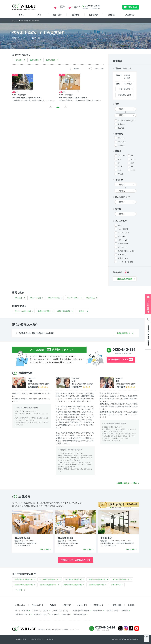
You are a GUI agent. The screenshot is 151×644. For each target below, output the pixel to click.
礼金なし (121, 128)
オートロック (123, 247)
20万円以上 (91, 298)
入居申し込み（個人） (40, 611)
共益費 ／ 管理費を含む (127, 121)
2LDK (120, 167)
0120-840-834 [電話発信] (124, 350)
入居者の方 (130, 15)
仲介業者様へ (98, 611)
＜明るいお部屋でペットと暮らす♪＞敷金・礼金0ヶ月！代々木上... (46, 103)
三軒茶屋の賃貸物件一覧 (49, 579)
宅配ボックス (123, 258)
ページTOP (146, 639)
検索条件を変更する (122, 333)
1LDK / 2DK (34, 60)
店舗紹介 (112, 15)
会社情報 (131, 605)
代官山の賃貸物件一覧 (48, 585)
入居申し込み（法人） (61, 611)
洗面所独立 (122, 236)
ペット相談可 (123, 229)
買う (39, 15)
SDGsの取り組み (80, 614)
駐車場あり (122, 255)
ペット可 (19, 590)
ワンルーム (122, 156)
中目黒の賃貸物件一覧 (97, 579)
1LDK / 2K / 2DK (44, 311)
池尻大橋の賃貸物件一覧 (24, 579)
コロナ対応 (66, 614)
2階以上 (121, 225)
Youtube (137, 629)
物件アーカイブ (21, 639)
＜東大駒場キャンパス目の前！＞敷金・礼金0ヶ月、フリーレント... (23, 104)
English (55, 614)
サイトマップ (50, 639)
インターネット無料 (125, 262)
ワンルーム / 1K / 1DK (23, 311)
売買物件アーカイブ (41, 614)
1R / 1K (19, 60)
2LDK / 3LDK (51, 60)
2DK (133, 163)
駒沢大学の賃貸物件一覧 (73, 585)
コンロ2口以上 (123, 233)
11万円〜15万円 (54, 298)
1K (132, 156)
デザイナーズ (116, 585)
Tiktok (131, 628)
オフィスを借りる (22, 611)
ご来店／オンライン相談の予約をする (76, 560)
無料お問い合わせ (113, 7)
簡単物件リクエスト (122, 360)
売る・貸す (57, 15)
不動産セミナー (99, 605)
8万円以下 (19, 298)
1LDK (133, 159)
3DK (120, 170)
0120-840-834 (92, 6)
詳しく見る (45, 549)
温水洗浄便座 (123, 244)
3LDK (133, 170)
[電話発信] (148, 333)
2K (119, 163)
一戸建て (121, 145)
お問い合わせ (132, 7)
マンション (122, 142)
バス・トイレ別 (124, 240)
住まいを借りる (37, 605)
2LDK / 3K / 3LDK (64, 311)
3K (132, 167)
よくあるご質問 (112, 611)
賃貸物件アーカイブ (23, 614)
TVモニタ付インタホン (126, 251)
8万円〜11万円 (35, 298)
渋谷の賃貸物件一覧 (96, 585)
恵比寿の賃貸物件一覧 (74, 579)
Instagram (126, 628)
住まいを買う (82, 605)
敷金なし (121, 124)
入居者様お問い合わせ (81, 611)
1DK (120, 159)
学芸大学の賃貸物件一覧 (24, 585)
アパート (121, 138)
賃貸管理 (75, 15)
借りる (21, 15)
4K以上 (121, 174)
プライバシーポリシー (36, 639)
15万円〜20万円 (73, 298)
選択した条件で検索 (125, 279)
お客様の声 (94, 15)
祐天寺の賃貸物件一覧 (121, 579)
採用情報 (125, 611)
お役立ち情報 (116, 605)
